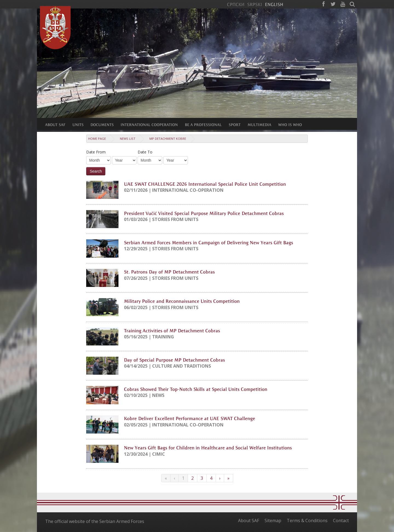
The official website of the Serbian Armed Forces (95, 521)
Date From (96, 152)
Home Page (97, 139)
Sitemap (273, 521)
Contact (341, 521)
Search (96, 171)
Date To (145, 152)
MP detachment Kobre (168, 139)
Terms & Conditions (307, 521)
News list (128, 139)
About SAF (249, 521)
